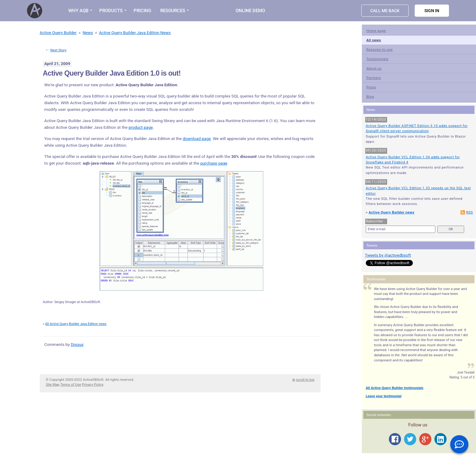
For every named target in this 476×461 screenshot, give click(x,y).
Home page (376, 31)
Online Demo (250, 11)
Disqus (77, 344)
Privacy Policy (93, 384)
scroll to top (305, 380)
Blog (370, 97)
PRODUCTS (111, 11)
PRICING (142, 11)
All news (374, 40)
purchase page (214, 163)
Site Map (53, 384)
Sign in (432, 11)
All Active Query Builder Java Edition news (76, 324)
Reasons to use (380, 50)
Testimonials (377, 59)
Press (371, 87)
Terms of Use (71, 384)
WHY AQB (78, 11)
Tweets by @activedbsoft (388, 255)
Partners (374, 78)
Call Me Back (385, 11)
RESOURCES (173, 11)
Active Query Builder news (391, 212)
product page (141, 127)
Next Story (58, 50)
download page (197, 138)
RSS (469, 212)
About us (374, 68)
